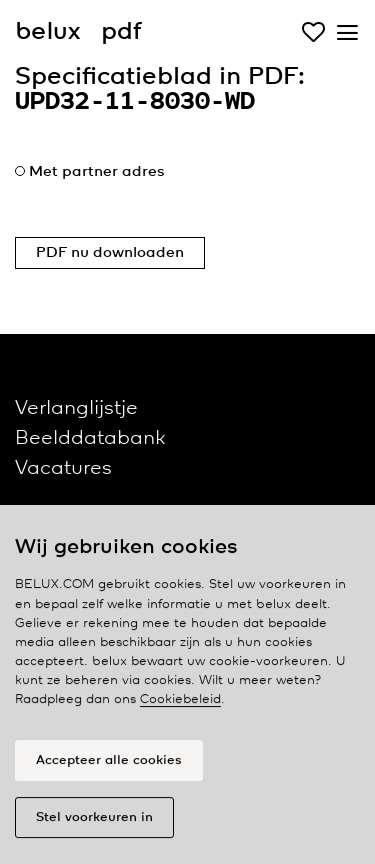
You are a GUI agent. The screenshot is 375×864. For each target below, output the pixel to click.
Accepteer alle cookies (109, 764)
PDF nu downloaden (110, 253)
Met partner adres (97, 172)
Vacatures (63, 468)
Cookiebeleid (180, 704)
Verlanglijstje (76, 408)
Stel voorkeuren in (94, 821)
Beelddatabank (90, 438)
